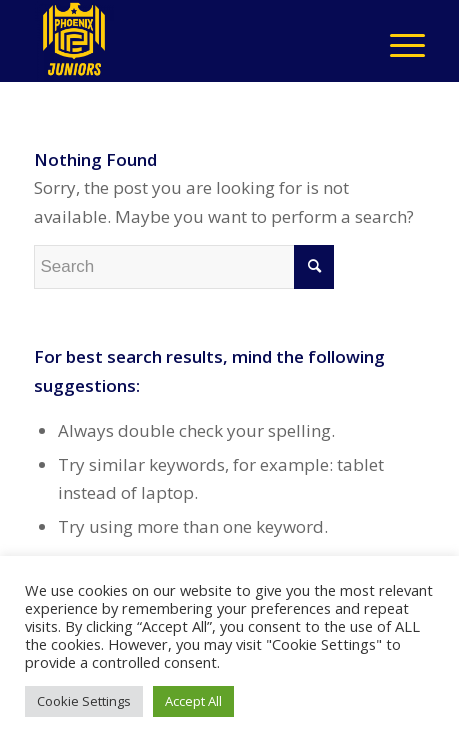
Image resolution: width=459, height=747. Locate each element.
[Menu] (397, 41)
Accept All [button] (193, 701)
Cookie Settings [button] (84, 701)
